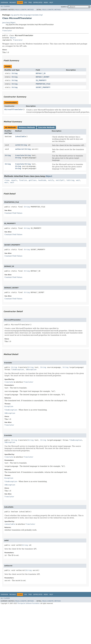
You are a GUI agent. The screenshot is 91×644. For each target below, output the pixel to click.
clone (7, 180)
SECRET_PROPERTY (43, 87)
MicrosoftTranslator (14, 109)
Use (26, 3)
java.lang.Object (9, 23)
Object (13, 38)
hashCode (42, 180)
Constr (23, 10)
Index (46, 3)
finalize (23, 180)
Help (51, 3)
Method (31, 10)
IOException (31, 370)
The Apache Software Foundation (29, 603)
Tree (30, 3)
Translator (7, 31)
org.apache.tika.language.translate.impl (26, 15)
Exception (9, 406)
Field (17, 10)
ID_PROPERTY (41, 80)
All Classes (5, 6)
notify (51, 180)
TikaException (18, 370)
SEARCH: (64, 7)
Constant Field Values (13, 213)
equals (14, 180)
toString (70, 180)
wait (78, 180)
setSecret (20, 149)
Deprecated (38, 3)
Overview (4, 3)
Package (13, 3)
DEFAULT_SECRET (43, 77)
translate (20, 155)
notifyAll (60, 180)
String (15, 73)
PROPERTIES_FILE (43, 84)
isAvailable (21, 137)
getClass (33, 180)
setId (18, 145)
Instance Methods (27, 127)
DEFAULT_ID (41, 73)
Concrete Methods (46, 127)
